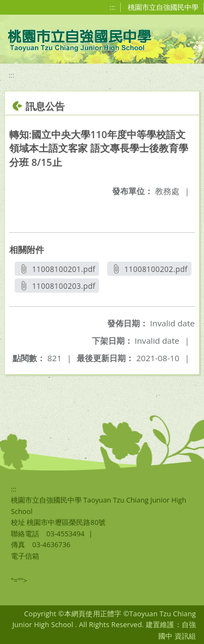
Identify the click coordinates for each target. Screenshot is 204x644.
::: (113, 7)
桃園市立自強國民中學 (163, 7)
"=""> (19, 580)
